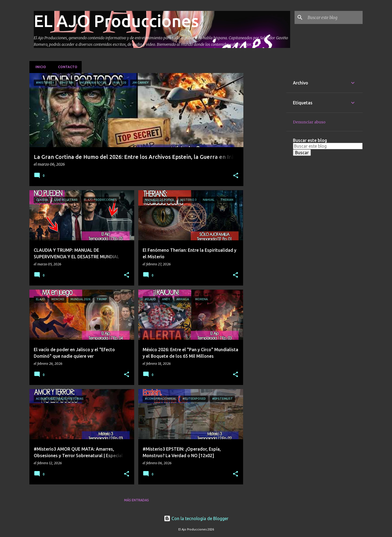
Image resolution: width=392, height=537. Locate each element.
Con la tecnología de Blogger (196, 518)
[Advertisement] (265, 155)
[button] (236, 176)
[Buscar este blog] (334, 17)
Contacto (66, 67)
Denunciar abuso (309, 122)
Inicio (39, 67)
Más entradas (137, 500)
